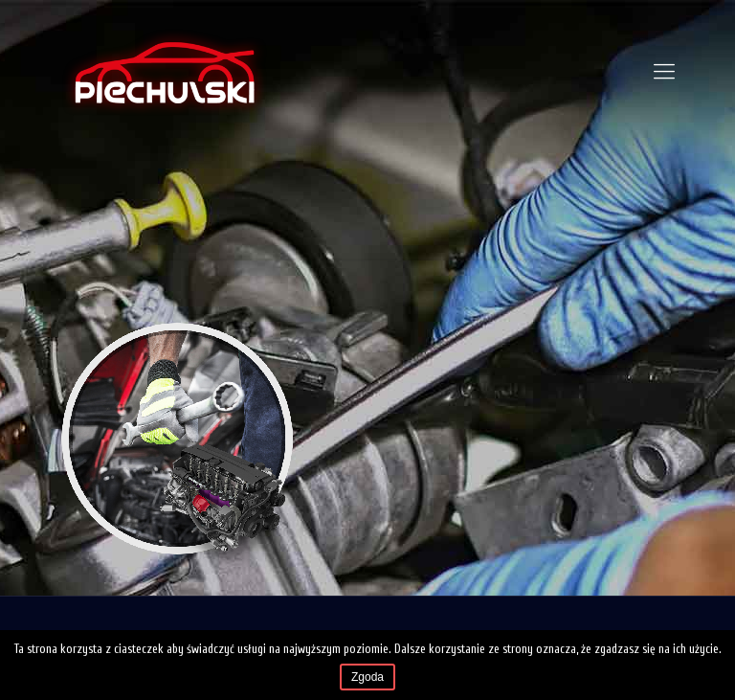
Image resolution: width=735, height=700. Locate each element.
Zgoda (367, 677)
